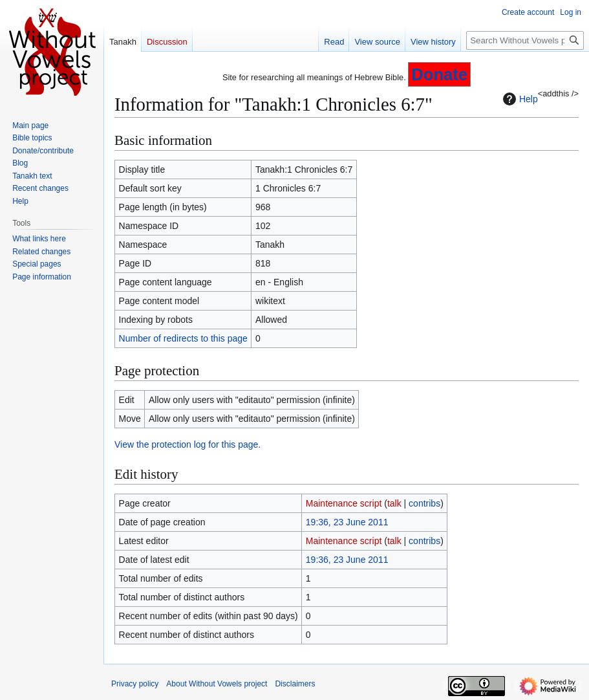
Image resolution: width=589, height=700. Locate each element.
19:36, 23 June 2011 (347, 522)
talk (394, 503)
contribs (424, 503)
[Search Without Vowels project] (525, 40)
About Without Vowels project (217, 684)
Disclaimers (295, 684)
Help (519, 99)
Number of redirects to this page (183, 338)
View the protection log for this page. (187, 444)
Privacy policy (135, 684)
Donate (439, 74)
